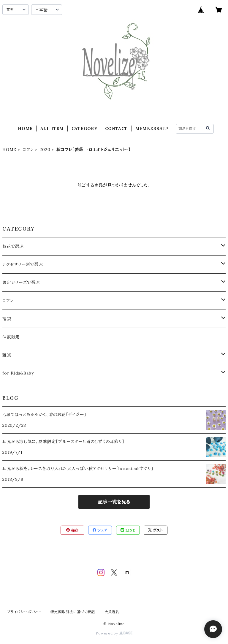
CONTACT (117, 129)
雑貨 (7, 355)
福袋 (7, 319)
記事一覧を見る (114, 502)
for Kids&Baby (18, 373)
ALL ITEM (52, 129)
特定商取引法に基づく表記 (73, 612)
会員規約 (112, 612)
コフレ (28, 150)
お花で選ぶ (13, 246)
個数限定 (11, 337)
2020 (45, 150)
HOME (25, 129)
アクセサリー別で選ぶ (23, 264)
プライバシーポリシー (24, 612)
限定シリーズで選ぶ (21, 283)
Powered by (114, 633)
